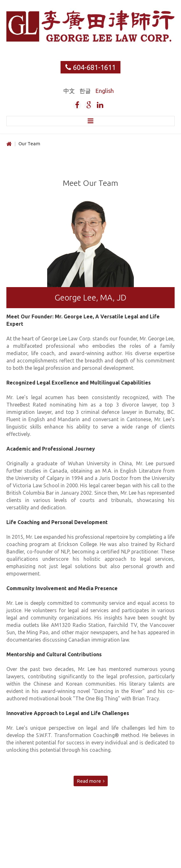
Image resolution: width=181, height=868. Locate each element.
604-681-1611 (94, 67)
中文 (70, 91)
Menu (90, 121)
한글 (86, 91)
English (105, 91)
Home (9, 144)
